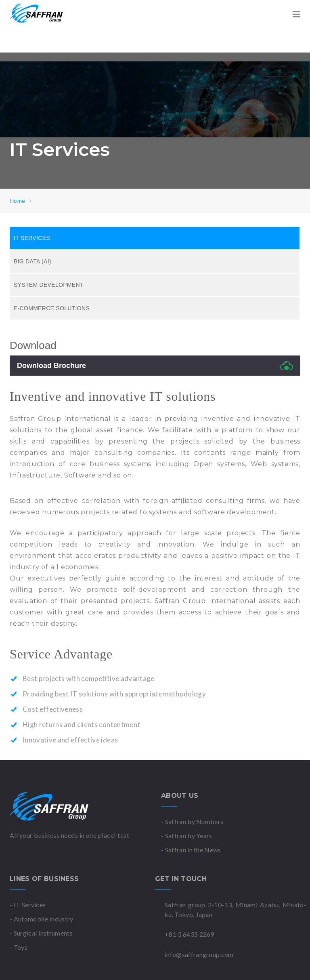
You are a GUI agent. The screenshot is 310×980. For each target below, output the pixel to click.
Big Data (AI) (32, 261)
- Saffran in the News (191, 850)
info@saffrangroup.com (199, 954)
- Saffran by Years (187, 836)
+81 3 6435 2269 (190, 934)
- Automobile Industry (42, 919)
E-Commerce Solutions (52, 308)
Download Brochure (155, 366)
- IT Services (28, 905)
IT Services (32, 238)
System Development (49, 285)
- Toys (19, 947)
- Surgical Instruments (41, 933)
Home (17, 201)
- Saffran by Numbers (192, 821)
